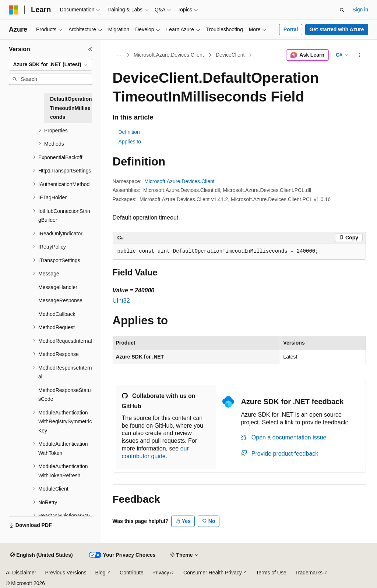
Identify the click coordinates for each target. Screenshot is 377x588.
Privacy (161, 573)
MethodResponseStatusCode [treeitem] (64, 395)
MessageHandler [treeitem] (58, 287)
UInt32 (121, 301)
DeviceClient (230, 55)
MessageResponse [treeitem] (60, 300)
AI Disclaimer (21, 573)
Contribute (132, 573)
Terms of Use (271, 573)
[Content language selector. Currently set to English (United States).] (41, 555)
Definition (129, 132)
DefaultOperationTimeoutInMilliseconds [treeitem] (71, 108)
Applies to (130, 142)
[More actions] (359, 55)
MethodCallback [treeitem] (57, 314)
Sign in (360, 10)
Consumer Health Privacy (213, 573)
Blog (101, 573)
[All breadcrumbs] (119, 55)
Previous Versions (66, 573)
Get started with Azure (337, 29)
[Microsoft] (14, 10)
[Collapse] (90, 49)
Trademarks (309, 573)
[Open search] (342, 10)
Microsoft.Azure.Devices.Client (169, 55)
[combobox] (50, 65)
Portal (291, 29)
